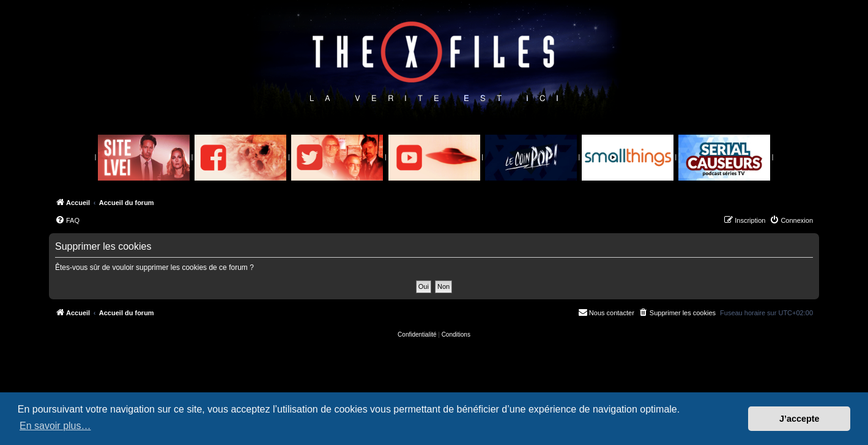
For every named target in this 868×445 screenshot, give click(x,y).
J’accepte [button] (799, 419)
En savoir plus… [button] (55, 426)
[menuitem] (67, 220)
